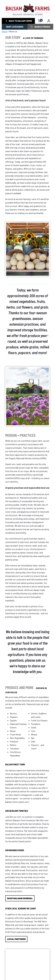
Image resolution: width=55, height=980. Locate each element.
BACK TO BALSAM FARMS (18, 21)
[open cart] (40, 21)
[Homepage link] (27, 10)
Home (4, 31)
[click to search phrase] (32, 27)
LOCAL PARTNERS (16, 939)
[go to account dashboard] (49, 21)
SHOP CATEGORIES (15, 27)
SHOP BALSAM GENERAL (20, 898)
